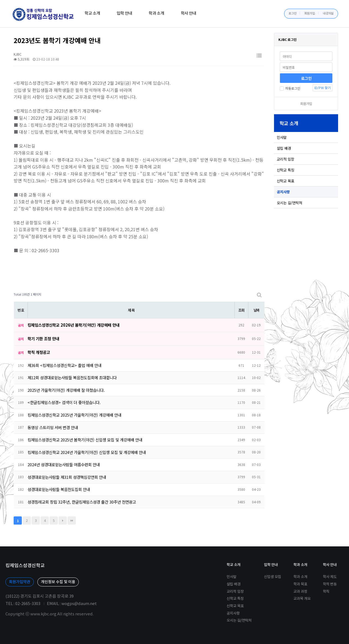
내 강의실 (328, 13)
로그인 (292, 13)
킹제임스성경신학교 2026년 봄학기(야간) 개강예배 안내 (73, 325)
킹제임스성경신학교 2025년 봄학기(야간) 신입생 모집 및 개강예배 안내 (85, 440)
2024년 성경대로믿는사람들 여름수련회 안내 (64, 464)
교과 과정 (300, 592)
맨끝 (72, 520)
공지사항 (283, 192)
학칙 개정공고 (39, 352)
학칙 (326, 592)
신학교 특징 (285, 170)
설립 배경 (284, 148)
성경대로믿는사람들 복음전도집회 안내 (59, 489)
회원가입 (310, 13)
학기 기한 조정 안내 (43, 338)
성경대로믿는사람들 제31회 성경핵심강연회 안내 (67, 477)
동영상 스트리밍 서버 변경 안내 (53, 427)
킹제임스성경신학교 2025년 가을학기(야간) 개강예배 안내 (74, 415)
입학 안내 (125, 13)
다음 (63, 520)
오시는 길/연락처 (289, 203)
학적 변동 (330, 584)
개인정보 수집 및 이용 (58, 582)
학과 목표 (300, 584)
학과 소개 (157, 13)
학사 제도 (330, 577)
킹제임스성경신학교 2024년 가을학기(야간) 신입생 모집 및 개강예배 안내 (87, 452)
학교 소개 (92, 13)
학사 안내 (189, 13)
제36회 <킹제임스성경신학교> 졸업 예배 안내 (64, 365)
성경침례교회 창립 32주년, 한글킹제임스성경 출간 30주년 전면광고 (82, 502)
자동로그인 (290, 88)
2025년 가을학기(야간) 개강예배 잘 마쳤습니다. (66, 390)
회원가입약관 (20, 582)
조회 (241, 310)
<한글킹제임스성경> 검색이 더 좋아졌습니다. (64, 402)
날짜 (256, 310)
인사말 (282, 137)
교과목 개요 (302, 599)
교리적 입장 (285, 159)
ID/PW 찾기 (323, 88)
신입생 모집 (273, 577)
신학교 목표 (285, 181)
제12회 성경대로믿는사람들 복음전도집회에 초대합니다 (72, 377)
